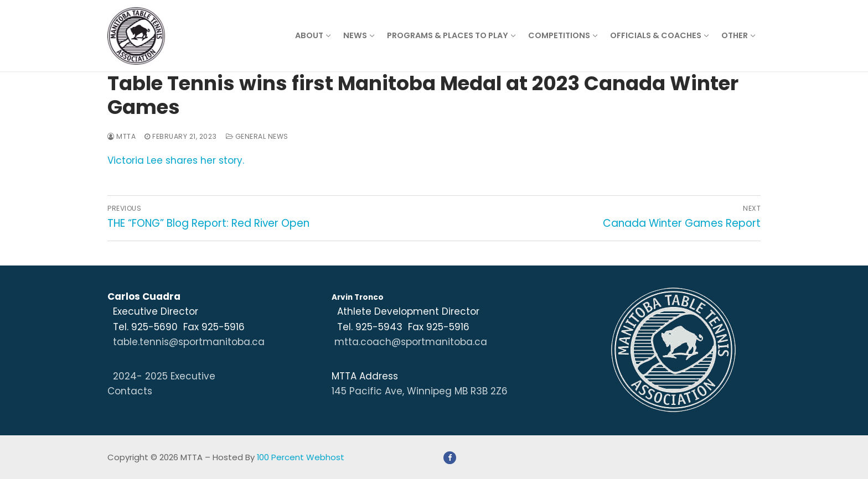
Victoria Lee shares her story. (176, 160)
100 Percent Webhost (301, 457)
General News (257, 136)
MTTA (122, 136)
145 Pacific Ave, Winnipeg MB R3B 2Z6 (420, 391)
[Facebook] (450, 458)
